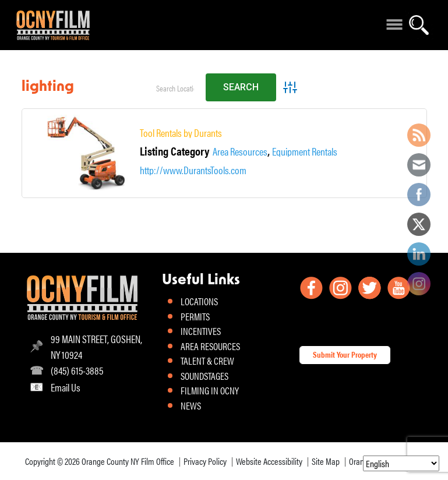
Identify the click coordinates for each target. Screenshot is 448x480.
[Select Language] (401, 463)
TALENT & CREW (207, 361)
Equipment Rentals (305, 151)
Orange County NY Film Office (128, 461)
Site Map (326, 461)
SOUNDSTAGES (204, 376)
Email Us (66, 387)
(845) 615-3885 (77, 370)
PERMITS (195, 316)
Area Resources (240, 151)
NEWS (191, 405)
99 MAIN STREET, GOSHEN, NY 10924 (96, 347)
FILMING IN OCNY (210, 390)
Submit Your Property (345, 354)
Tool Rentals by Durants (181, 133)
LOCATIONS (199, 301)
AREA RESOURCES (210, 346)
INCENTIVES (201, 331)
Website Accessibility (269, 461)
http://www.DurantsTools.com (193, 170)
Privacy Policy (205, 461)
